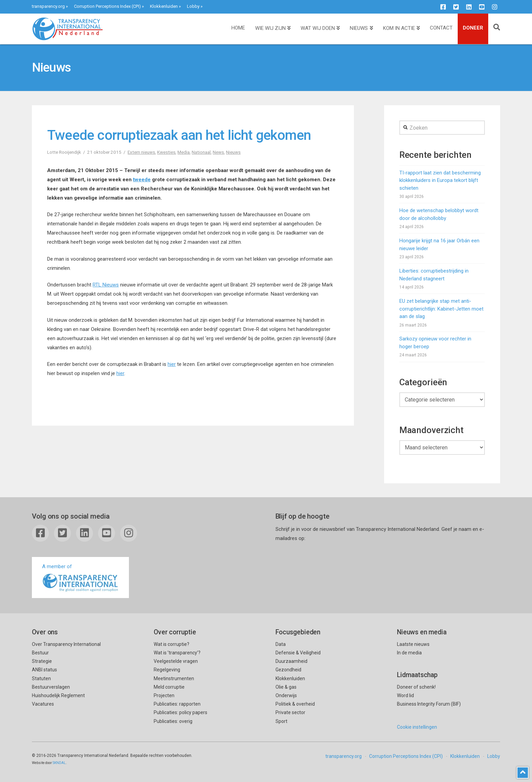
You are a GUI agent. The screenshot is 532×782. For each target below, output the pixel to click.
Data (281, 644)
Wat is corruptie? (172, 644)
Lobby (193, 6)
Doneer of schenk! (416, 687)
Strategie (42, 661)
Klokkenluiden (164, 6)
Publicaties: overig (173, 721)
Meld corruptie (169, 687)
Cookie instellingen (417, 727)
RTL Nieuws (106, 285)
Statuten (41, 678)
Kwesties (166, 152)
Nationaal (201, 152)
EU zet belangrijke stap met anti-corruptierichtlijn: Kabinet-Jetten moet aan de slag (441, 309)
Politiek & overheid (295, 704)
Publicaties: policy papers (180, 712)
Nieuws (233, 152)
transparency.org (48, 6)
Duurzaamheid (291, 661)
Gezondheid (288, 670)
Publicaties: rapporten (177, 704)
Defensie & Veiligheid (298, 653)
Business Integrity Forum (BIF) (429, 704)
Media (184, 152)
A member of (80, 578)
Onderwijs (286, 695)
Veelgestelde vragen (176, 661)
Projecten (164, 695)
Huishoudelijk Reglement (58, 695)
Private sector (290, 712)
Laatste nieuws (413, 644)
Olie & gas (286, 687)
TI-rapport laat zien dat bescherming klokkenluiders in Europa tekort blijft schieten (440, 180)
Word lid (405, 695)
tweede (142, 180)
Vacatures (43, 704)
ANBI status (44, 670)
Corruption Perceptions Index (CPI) (107, 6)
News (218, 152)
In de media (409, 653)
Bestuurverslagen (51, 687)
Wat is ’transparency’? (177, 653)
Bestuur (40, 653)
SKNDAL (59, 763)
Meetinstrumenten (174, 678)
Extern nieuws (141, 152)
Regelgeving (167, 670)
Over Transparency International (66, 644)
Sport (281, 721)
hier (172, 364)
